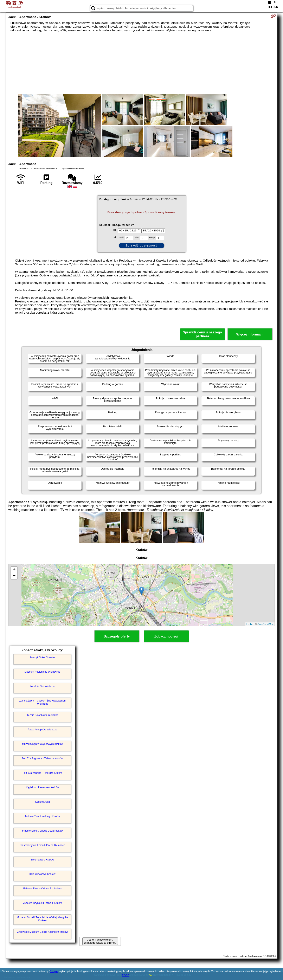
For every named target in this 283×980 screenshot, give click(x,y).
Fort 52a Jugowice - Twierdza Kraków (42, 758)
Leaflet (250, 624)
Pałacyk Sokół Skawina (42, 657)
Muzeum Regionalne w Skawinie (42, 672)
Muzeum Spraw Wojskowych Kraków (42, 744)
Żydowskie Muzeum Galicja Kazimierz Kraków (42, 932)
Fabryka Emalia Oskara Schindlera (42, 889)
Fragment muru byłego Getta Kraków (42, 831)
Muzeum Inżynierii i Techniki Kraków (42, 903)
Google (54, 971)
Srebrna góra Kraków (42, 860)
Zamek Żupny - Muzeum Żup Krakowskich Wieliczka (42, 702)
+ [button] (14, 570)
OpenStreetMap (265, 624)
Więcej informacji (250, 334)
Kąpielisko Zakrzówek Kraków (42, 787)
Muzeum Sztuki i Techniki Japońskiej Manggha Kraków (42, 919)
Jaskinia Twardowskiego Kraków (42, 816)
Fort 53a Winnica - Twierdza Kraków (42, 773)
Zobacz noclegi (166, 636)
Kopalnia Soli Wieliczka (42, 686)
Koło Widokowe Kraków (42, 874)
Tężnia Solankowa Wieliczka (42, 715)
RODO (126, 975)
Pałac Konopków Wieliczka (42, 730)
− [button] (14, 576)
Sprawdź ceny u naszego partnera (202, 334)
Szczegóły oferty (117, 636)
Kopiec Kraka (42, 802)
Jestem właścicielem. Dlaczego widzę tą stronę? (100, 941)
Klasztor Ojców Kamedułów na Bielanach (42, 845)
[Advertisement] (142, 63)
